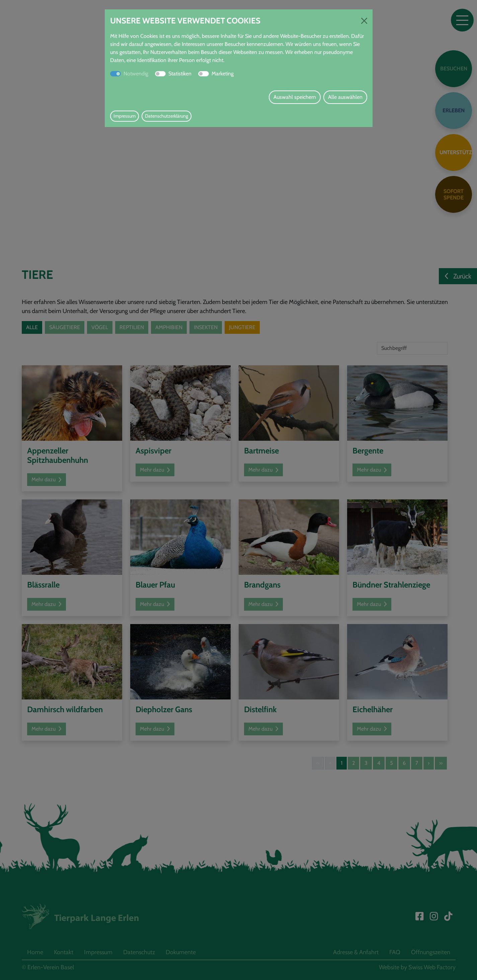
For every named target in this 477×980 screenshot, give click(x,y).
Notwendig (136, 74)
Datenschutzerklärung (167, 116)
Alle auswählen (345, 97)
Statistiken (180, 74)
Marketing (223, 74)
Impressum (125, 116)
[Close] (364, 21)
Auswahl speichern (295, 97)
